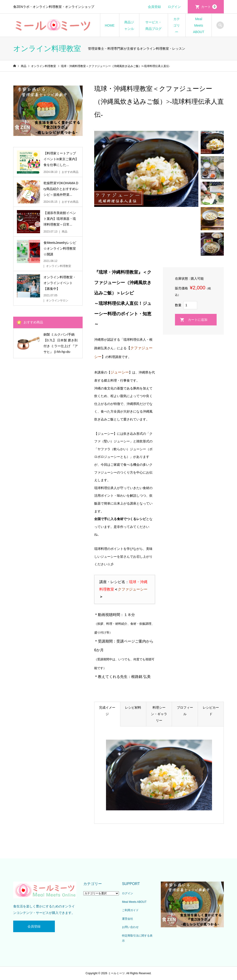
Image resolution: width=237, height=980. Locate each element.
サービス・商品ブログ (153, 25)
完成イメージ (107, 711)
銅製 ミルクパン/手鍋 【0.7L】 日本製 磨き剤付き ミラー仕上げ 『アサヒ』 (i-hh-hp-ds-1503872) (61, 344)
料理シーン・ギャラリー (159, 714)
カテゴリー (177, 25)
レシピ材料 (133, 707)
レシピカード (211, 711)
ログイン (174, 7)
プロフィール (185, 711)
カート (209, 7)
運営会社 (128, 919)
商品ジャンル (129, 25)
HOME (110, 25)
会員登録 (154, 7)
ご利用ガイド (130, 910)
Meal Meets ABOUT (199, 25)
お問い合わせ (130, 927)
